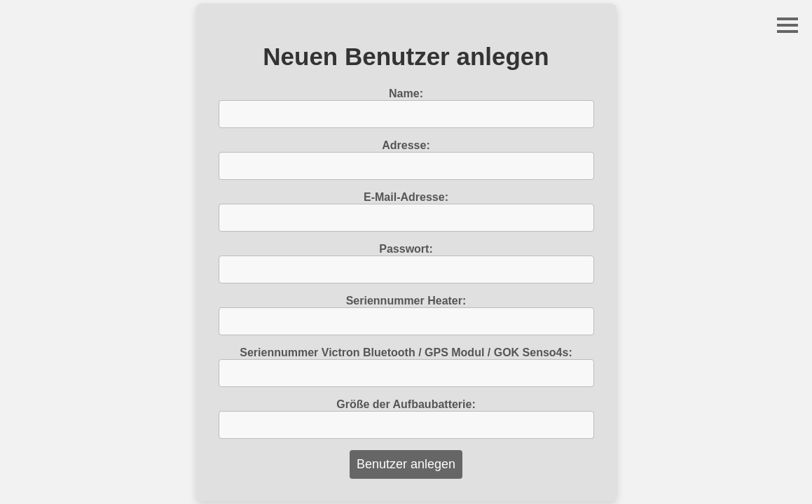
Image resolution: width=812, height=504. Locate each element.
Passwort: (406, 249)
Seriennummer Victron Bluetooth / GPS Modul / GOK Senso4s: (406, 352)
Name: (406, 93)
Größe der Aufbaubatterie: (406, 404)
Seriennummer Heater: (406, 301)
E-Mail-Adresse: (406, 197)
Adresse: (406, 145)
